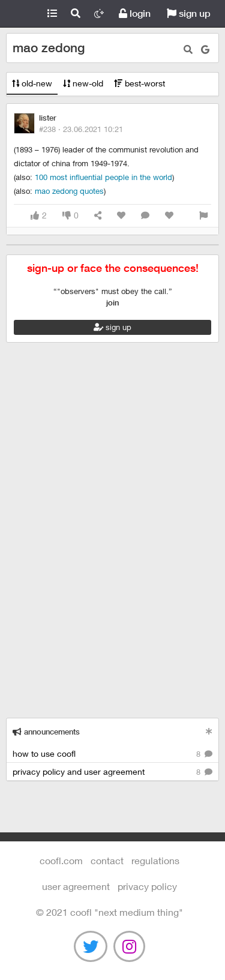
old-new (32, 83)
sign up (189, 14)
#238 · (81, 129)
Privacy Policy (147, 886)
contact (107, 860)
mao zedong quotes (69, 191)
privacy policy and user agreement (112, 772)
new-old (83, 83)
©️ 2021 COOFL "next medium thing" (109, 912)
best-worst (139, 83)
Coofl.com (20, 14)
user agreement (76, 886)
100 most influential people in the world (103, 177)
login (135, 14)
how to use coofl (112, 754)
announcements (46, 732)
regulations (155, 860)
